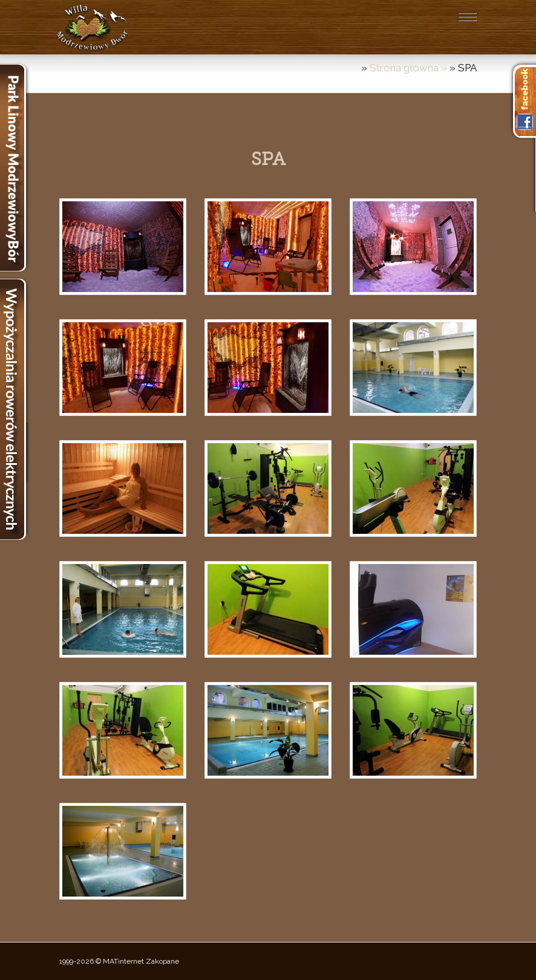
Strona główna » (410, 68)
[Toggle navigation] (467, 16)
